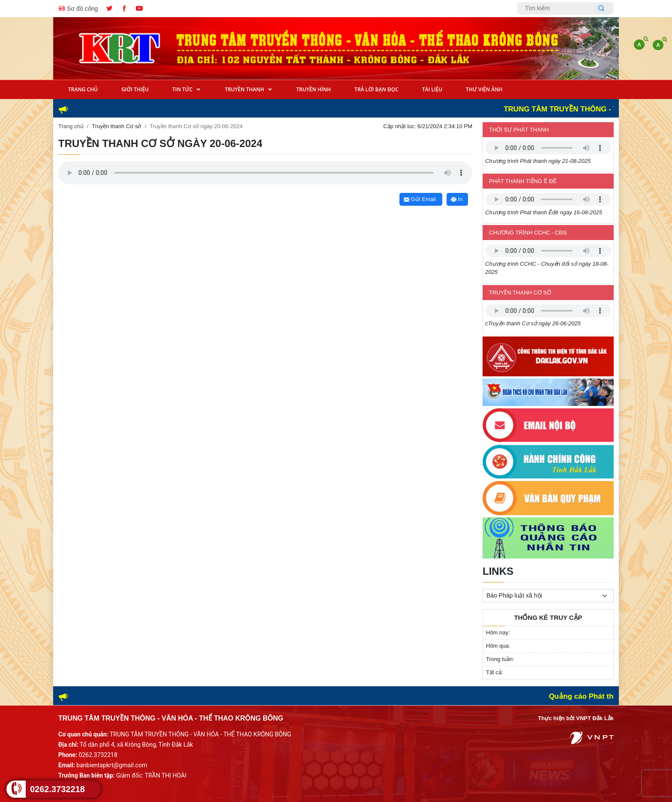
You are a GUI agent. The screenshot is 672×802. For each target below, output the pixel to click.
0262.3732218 (57, 789)
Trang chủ (71, 126)
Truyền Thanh (245, 89)
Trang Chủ (83, 89)
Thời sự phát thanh (519, 130)
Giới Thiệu (135, 89)
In (457, 199)
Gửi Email (420, 199)
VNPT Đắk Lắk (595, 718)
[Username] (558, 8)
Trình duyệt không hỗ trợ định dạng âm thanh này (548, 148)
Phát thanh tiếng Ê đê (523, 181)
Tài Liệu (432, 89)
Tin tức (183, 89)
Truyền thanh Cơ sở (116, 126)
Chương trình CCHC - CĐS (528, 233)
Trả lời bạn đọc (376, 89)
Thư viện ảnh (484, 89)
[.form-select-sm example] (548, 596)
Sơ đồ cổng (78, 8)
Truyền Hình (313, 89)
